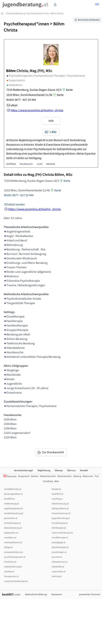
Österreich (10, 476)
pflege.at (8, 547)
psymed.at (57, 557)
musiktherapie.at (60, 538)
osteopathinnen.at (13, 542)
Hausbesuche (26, 164)
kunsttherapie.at (60, 523)
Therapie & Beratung (15, 14)
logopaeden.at (11, 533)
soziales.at (9, 572)
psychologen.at (59, 552)
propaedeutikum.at (13, 552)
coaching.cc (57, 499)
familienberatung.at (14, 513)
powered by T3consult (90, 594)
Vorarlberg (48, 481)
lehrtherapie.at (59, 528)
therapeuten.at (11, 576)
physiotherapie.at (60, 547)
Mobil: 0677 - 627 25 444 (21, 100)
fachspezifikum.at (60, 509)
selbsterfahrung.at (13, 567)
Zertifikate (11, 164)
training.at (57, 576)
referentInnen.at (60, 562)
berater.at (56, 489)
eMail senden (14, 205)
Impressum (57, 594)
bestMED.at (9, 499)
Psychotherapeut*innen (38, 14)
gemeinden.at (11, 518)
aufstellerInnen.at (13, 489)
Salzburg (77, 476)
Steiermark (88, 476)
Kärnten (35, 476)
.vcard (39, 164)
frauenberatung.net (61, 513)
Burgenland (24, 476)
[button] (97, 5)
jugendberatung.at (61, 518)
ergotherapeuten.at (13, 509)
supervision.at (59, 572)
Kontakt (84, 471)
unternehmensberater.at (16, 581)
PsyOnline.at (10, 562)
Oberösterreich (64, 476)
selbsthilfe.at (58, 567)
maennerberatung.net (62, 533)
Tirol (97, 476)
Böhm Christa (57, 14)
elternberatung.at (60, 504)
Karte (67, 90)
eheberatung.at (11, 504)
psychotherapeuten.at (15, 557)
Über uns (71, 471)
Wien (57, 481)
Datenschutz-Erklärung (36, 594)
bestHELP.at (57, 494)
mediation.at (10, 538)
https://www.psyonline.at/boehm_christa (32, 209)
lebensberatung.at (13, 528)
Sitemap (59, 471)
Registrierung (44, 471)
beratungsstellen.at (13, 494)
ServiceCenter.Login (24, 471)
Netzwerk (51, 164)
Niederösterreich (48, 476)
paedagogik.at (59, 542)
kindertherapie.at (12, 523)
